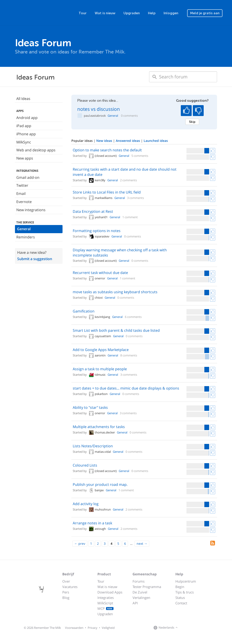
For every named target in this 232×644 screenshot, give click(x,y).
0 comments (129, 116)
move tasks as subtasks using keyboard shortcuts (115, 292)
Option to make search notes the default (107, 150)
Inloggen (171, 13)
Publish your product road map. (100, 484)
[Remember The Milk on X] (192, 628)
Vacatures (70, 587)
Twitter (22, 185)
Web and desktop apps (36, 150)
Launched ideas (156, 141)
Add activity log (86, 504)
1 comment (130, 217)
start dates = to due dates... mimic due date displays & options (126, 388)
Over (66, 581)
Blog (66, 598)
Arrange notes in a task (92, 523)
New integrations (31, 210)
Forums (139, 581)
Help (152, 13)
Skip (192, 122)
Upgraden (132, 13)
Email (21, 194)
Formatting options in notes (97, 231)
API (135, 603)
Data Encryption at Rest (93, 211)
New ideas (105, 141)
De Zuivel (140, 592)
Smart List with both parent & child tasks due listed (116, 330)
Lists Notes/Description (93, 446)
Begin (180, 587)
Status (180, 598)
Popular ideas (82, 141)
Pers (66, 592)
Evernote (24, 202)
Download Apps (110, 592)
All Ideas (23, 99)
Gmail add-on (28, 177)
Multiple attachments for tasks (99, 427)
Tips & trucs (185, 592)
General (24, 229)
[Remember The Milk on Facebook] (185, 628)
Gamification (84, 311)
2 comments (128, 180)
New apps (25, 158)
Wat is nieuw (105, 13)
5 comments (140, 156)
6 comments (133, 317)
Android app (27, 118)
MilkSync (24, 142)
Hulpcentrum (186, 581)
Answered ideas (128, 141)
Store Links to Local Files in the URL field (107, 192)
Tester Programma (147, 587)
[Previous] (80, 544)
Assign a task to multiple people (100, 369)
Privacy (93, 628)
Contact (181, 603)
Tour (83, 13)
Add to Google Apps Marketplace (101, 350)
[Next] (142, 544)
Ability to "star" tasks (90, 407)
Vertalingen (141, 598)
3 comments (135, 198)
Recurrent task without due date (100, 273)
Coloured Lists (85, 465)
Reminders (26, 237)
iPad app (24, 126)
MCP (105, 608)
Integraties (106, 598)
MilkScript (105, 603)
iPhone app (26, 134)
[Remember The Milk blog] (197, 628)
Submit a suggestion (35, 259)
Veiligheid (108, 628)
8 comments (129, 355)
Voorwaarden (74, 628)
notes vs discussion (99, 109)
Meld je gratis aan (205, 13)
